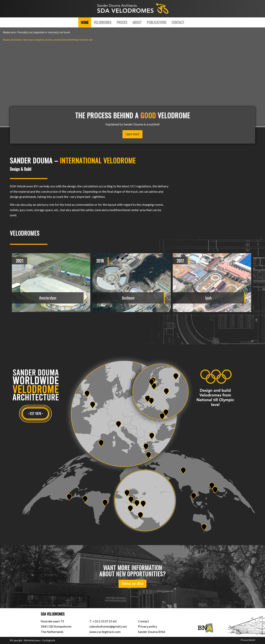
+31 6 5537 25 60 (104, 621)
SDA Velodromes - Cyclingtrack (39, 640)
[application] (132, 77)
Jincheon (128, 298)
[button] (99, 329)
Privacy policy (148, 626)
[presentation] (21, 259)
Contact (143, 621)
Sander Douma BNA (152, 632)
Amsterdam (48, 298)
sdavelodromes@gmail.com (108, 626)
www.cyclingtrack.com (105, 632)
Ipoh (208, 298)
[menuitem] (85, 22)
